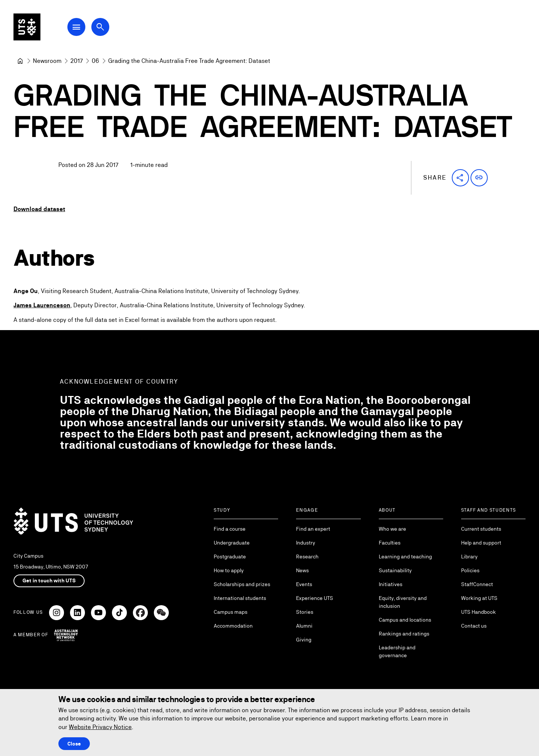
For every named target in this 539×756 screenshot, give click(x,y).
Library (469, 557)
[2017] (77, 61)
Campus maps (231, 612)
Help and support (481, 543)
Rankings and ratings (404, 634)
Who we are (392, 529)
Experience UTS (315, 598)
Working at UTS (479, 598)
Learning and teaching (405, 557)
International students (240, 598)
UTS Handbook (479, 612)
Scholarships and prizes (242, 584)
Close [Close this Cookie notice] (74, 744)
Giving (304, 640)
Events (304, 584)
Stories (305, 612)
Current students (481, 529)
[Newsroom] (47, 61)
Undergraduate (232, 543)
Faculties (390, 543)
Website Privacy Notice (100, 727)
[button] (460, 178)
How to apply (229, 570)
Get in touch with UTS (49, 580)
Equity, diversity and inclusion (403, 602)
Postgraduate (230, 557)
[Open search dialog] (100, 27)
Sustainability (395, 570)
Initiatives (391, 584)
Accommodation (233, 626)
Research (307, 557)
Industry (306, 543)
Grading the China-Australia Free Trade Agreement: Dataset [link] (189, 61)
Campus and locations (405, 620)
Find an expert (313, 529)
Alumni (304, 626)
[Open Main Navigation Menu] (76, 27)
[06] (95, 61)
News (302, 570)
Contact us (474, 626)
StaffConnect (477, 584)
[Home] (20, 61)
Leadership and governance (397, 651)
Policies (470, 570)
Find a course (230, 529)
